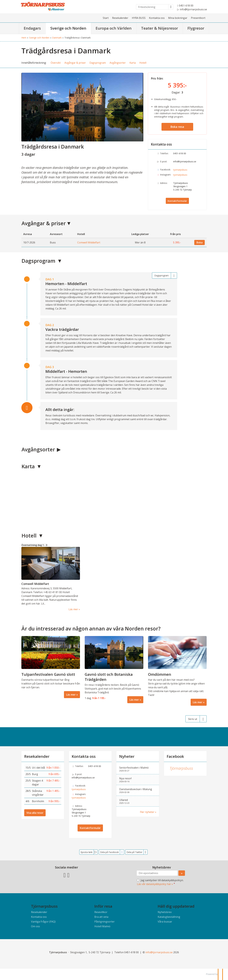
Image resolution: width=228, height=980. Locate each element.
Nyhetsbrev (165, 912)
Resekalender (120, 18)
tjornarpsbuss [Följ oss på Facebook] (180, 170)
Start (106, 18)
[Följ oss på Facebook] (65, 875)
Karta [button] (133, 63)
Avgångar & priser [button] (75, 63)
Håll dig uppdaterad (176, 906)
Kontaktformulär (177, 201)
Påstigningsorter (104, 922)
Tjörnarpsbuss (181, 768)
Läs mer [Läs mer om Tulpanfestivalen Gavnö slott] (71, 695)
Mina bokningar (178, 18)
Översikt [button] (56, 63)
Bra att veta (101, 917)
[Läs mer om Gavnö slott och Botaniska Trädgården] (114, 670)
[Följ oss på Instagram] (68, 875)
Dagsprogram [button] (98, 63)
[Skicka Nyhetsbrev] (182, 873)
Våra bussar (165, 922)
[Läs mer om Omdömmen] (177, 671)
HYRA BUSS (139, 18)
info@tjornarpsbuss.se (185, 161)
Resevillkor (101, 912)
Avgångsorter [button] (118, 63)
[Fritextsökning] (152, 7)
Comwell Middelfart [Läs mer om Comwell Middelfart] (35, 584)
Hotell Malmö (102, 926)
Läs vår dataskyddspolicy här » (155, 884)
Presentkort (198, 18)
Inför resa (103, 906)
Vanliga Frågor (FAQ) (43, 922)
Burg (35, 774)
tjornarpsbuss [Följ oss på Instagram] (180, 175)
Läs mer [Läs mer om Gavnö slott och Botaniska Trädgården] (134, 700)
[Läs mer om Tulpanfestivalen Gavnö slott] (51, 667)
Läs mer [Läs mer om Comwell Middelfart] (73, 609)
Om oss (35, 926)
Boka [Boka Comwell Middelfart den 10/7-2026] (199, 242)
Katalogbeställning (169, 917)
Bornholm (38, 801)
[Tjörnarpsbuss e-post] (159, 952)
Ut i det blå (38, 768)
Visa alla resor (35, 813)
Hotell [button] (143, 63)
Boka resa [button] (177, 127)
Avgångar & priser (44, 223)
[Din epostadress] (157, 873)
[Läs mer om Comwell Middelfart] (51, 577)
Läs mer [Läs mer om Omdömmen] (198, 702)
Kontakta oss (157, 18)
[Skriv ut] (196, 719)
